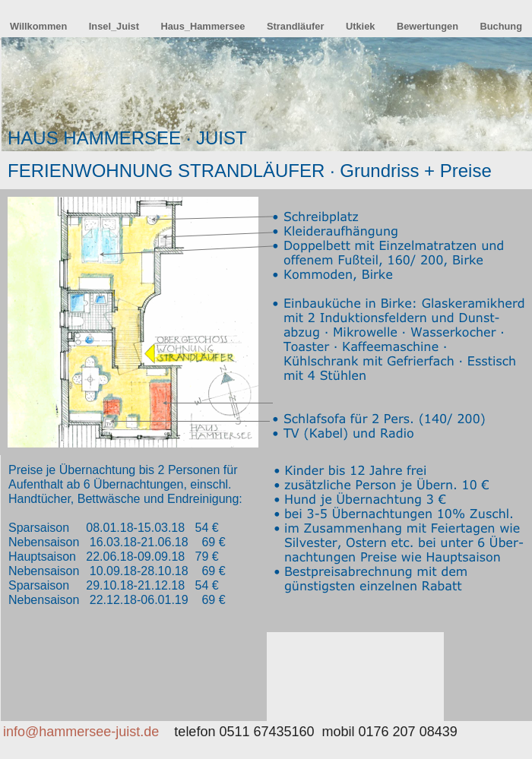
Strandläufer (297, 26)
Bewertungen (429, 26)
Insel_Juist (116, 26)
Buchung (501, 26)
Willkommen (40, 26)
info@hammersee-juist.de (81, 732)
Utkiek (362, 26)
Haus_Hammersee (204, 26)
